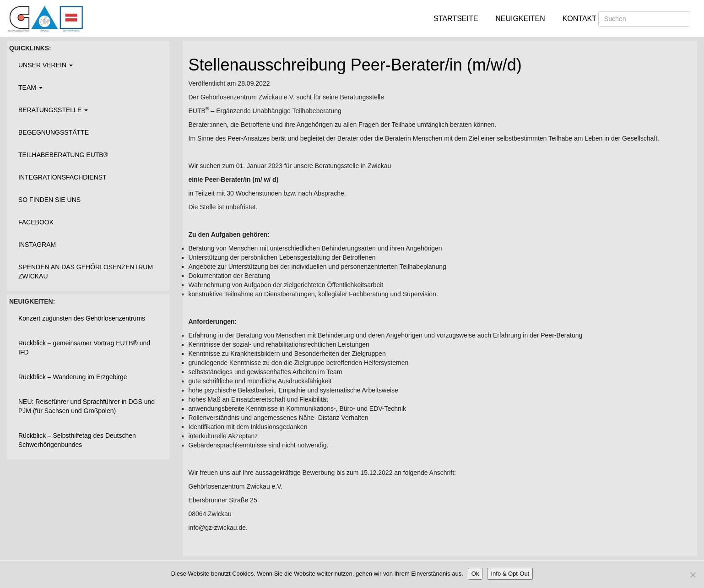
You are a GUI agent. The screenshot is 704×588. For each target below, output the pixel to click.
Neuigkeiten (520, 19)
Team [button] (30, 87)
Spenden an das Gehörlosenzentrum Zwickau (86, 272)
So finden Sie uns (49, 200)
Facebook (36, 222)
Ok (475, 574)
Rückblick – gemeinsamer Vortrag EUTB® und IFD (84, 348)
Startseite (456, 19)
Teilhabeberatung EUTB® (63, 155)
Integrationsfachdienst (62, 177)
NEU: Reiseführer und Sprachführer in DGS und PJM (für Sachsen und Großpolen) (87, 406)
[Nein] (693, 575)
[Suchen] (644, 19)
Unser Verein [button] (46, 65)
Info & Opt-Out (510, 574)
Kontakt (579, 19)
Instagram (37, 245)
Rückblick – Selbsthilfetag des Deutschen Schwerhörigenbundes (77, 440)
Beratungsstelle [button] (53, 110)
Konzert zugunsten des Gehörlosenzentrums (82, 318)
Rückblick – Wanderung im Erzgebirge (73, 377)
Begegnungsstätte (54, 132)
